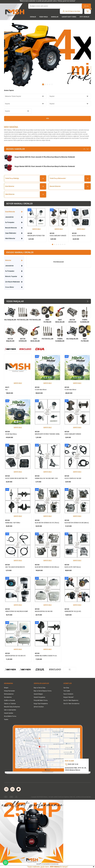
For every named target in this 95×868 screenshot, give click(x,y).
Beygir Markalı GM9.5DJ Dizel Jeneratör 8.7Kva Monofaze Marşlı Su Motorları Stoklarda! (45, 157)
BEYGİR (30, 233)
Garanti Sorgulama (39, 697)
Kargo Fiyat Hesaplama (41, 704)
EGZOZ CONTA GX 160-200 (73, 478)
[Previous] (84, 149)
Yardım (6, 720)
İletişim (6, 688)
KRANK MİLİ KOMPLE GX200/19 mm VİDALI (46, 656)
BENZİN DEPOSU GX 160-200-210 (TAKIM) (15, 656)
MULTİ (7, 387)
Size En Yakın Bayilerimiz (71, 700)
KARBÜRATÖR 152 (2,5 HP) (73, 611)
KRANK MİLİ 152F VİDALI (13, 523)
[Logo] (15, 12)
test (6, 390)
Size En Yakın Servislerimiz (71, 704)
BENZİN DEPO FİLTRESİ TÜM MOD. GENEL (36, 236)
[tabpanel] (47, 55)
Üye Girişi (66, 688)
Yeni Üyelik (67, 691)
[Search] (60, 6)
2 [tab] (45, 84)
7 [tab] (65, 244)
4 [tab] (50, 84)
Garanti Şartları (9, 713)
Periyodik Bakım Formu (41, 700)
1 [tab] (43, 84)
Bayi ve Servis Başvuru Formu (43, 691)
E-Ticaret (44, 864)
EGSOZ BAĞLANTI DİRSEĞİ (58, 236)
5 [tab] (52, 84)
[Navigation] (33, 17)
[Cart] (88, 11)
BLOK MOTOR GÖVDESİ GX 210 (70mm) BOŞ (47, 523)
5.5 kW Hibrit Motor (70, 390)
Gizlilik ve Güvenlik (10, 700)
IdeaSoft (39, 864)
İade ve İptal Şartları (10, 710)
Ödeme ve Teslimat (10, 704)
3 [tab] (47, 84)
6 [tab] (63, 244)
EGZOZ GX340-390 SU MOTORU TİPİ (79, 236)
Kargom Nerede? (69, 697)
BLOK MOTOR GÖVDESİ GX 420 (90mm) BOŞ (47, 567)
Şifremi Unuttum (39, 707)
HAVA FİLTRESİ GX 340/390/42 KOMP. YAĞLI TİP (17, 612)
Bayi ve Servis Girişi (40, 688)
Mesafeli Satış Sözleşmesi (12, 707)
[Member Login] (71, 11)
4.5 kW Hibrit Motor (11, 434)
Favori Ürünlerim (68, 694)
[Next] (88, 149)
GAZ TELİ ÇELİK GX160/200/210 (15, 567)
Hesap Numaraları (9, 691)
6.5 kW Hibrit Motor (41, 390)
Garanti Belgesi (38, 694)
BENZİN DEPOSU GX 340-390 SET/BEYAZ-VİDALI (44, 612)
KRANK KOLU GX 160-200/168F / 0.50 (46, 478)
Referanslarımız (9, 694)
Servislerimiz (8, 697)
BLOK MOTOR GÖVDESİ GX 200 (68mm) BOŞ (77, 523)
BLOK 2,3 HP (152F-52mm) (73, 567)
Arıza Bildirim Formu (10, 716)
